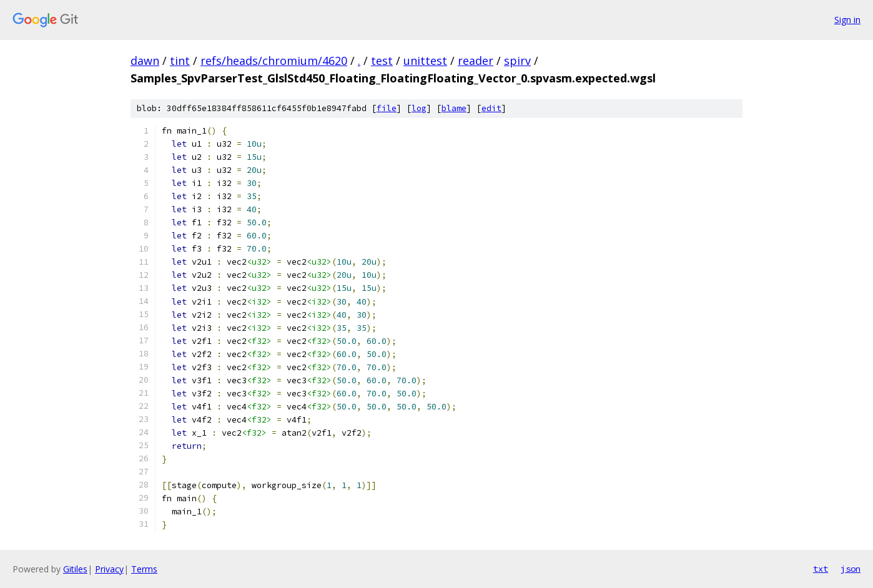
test (382, 61)
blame (454, 108)
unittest (425, 61)
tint (180, 61)
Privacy (109, 569)
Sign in (847, 20)
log (419, 108)
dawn (145, 61)
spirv (517, 61)
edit (491, 108)
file (387, 108)
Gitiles (75, 569)
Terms (144, 569)
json (851, 569)
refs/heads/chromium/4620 (274, 61)
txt (821, 569)
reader (476, 61)
